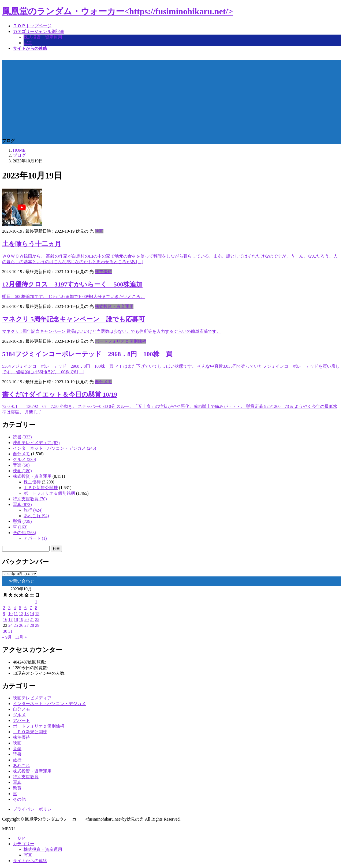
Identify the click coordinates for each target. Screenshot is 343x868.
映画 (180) (22, 471)
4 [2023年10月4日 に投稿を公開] (15, 608)
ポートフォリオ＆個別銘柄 (121, 341)
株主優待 (103, 272)
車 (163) (20, 527)
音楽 (17, 749)
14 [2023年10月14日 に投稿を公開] (32, 614)
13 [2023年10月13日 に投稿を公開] (27, 614)
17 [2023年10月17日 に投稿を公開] (10, 619)
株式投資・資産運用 (43, 37)
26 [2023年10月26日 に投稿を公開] (21, 625)
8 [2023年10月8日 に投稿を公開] (36, 608)
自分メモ (103, 382)
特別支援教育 (26, 777)
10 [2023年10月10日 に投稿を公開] (10, 614)
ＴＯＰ (19, 838)
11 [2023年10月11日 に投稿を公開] (16, 614)
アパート (21, 720)
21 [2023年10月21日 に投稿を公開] (32, 619)
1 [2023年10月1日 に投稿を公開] (36, 602)
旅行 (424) (33, 510)
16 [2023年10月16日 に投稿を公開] (5, 619)
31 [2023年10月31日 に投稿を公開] (10, 631)
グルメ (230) (25, 459)
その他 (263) (25, 533)
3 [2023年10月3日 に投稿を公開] (9, 608)
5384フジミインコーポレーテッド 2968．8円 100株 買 (87, 354)
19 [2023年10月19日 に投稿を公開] (21, 619)
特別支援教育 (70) (30, 499)
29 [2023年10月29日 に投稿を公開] (37, 625)
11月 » (21, 637)
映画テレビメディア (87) (36, 443)
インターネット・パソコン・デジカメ (49, 704)
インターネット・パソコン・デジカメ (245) (55, 448)
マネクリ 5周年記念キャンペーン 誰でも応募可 (74, 319)
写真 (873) (22, 504)
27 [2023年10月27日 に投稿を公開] (27, 625)
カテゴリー (24, 844)
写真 (28, 43)
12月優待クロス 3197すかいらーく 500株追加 (72, 284)
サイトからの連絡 (30, 861)
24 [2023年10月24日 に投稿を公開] (10, 625)
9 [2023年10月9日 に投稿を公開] (4, 614)
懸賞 (17, 788)
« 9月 (7, 637)
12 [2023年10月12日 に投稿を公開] (21, 614)
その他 (19, 799)
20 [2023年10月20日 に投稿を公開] (27, 619)
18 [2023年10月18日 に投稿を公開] (16, 619)
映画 (99, 231)
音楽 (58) (21, 465)
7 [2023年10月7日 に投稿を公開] (31, 608)
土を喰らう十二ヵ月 (32, 244)
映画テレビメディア (32, 698)
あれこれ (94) (36, 516)
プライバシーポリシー (34, 809)
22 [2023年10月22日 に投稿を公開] (37, 619)
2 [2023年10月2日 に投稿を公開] (4, 608)
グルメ (19, 715)
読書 (17, 754)
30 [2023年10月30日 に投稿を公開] (5, 631)
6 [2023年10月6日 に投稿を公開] (25, 608)
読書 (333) (22, 437)
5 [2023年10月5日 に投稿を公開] (20, 608)
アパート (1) (35, 538)
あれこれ (21, 765)
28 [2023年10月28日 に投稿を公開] (32, 625)
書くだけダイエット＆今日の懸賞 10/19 (60, 394)
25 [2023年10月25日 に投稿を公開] (16, 625)
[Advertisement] (171, 98)
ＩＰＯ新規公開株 (41, 488)
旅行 (17, 760)
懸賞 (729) (22, 521)
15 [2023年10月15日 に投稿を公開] (37, 614)
